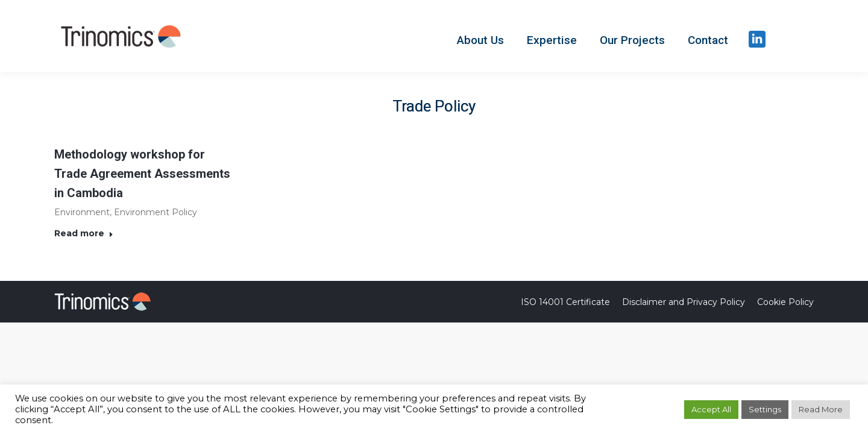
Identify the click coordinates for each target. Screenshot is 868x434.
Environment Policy (156, 212)
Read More (821, 409)
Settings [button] (765, 409)
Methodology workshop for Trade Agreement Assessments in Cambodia (142, 174)
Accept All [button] (711, 409)
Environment (82, 212)
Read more (84, 233)
